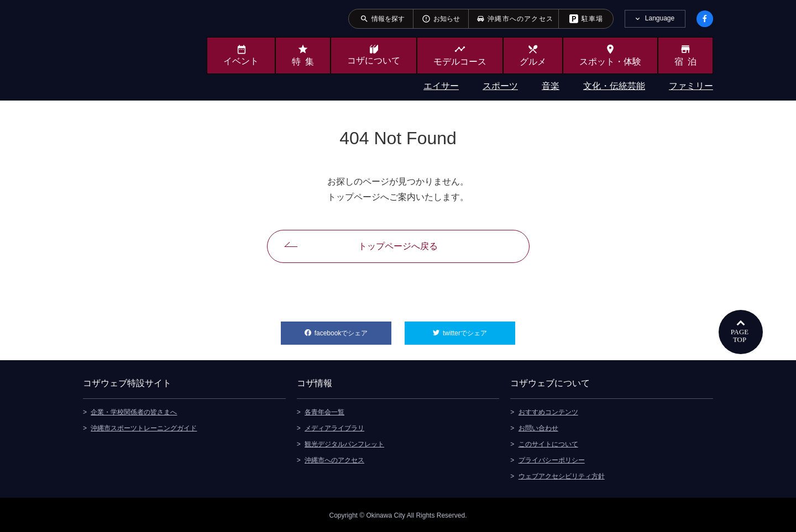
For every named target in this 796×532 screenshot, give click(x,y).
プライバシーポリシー (552, 459)
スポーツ (500, 86)
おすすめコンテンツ (548, 411)
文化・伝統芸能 (614, 86)
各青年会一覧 (324, 411)
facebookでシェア (353, 329)
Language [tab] (660, 18)
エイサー (441, 86)
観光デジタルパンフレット (344, 443)
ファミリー (691, 86)
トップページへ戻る (398, 246)
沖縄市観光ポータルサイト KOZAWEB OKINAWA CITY (128, 49)
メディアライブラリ (334, 427)
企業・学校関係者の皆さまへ (134, 411)
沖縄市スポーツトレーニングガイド (144, 427)
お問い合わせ (538, 427)
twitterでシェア (479, 329)
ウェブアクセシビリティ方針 (562, 475)
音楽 (551, 86)
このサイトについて (548, 443)
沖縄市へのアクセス (334, 459)
